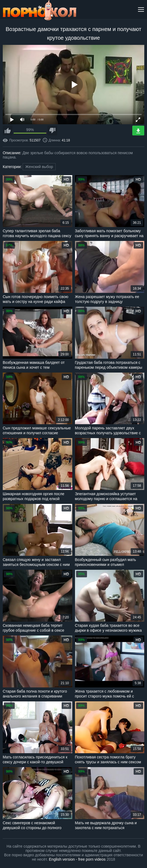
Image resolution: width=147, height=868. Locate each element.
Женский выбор (39, 167)
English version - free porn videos (77, 859)
